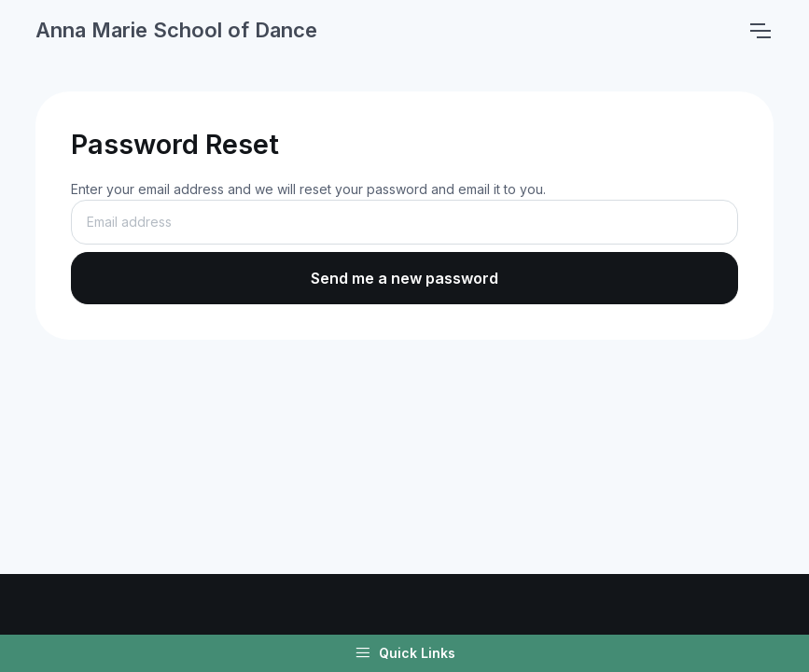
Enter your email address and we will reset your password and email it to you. (308, 189)
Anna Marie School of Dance (176, 30)
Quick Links (405, 653)
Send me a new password (404, 278)
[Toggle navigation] (760, 31)
